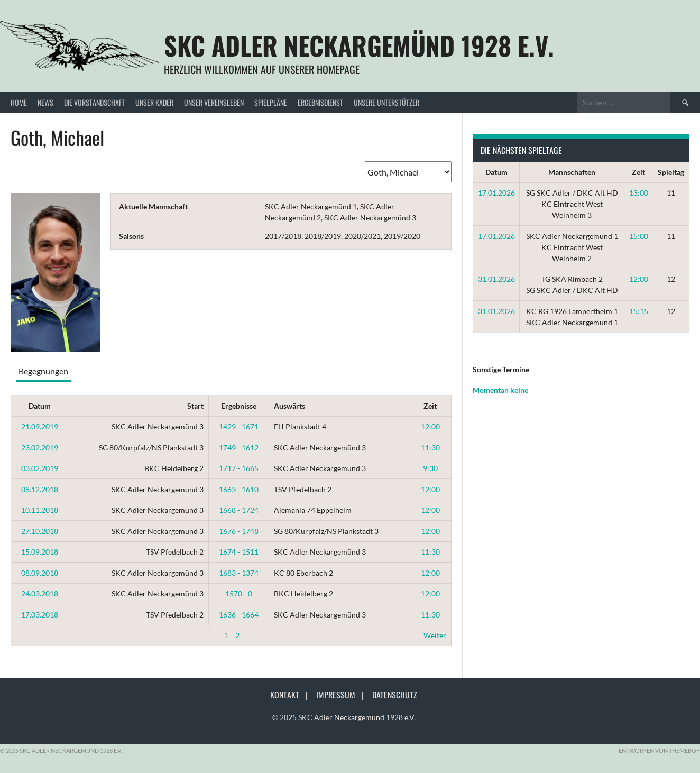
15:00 (639, 236)
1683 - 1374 (239, 573)
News (45, 102)
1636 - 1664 (239, 615)
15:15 (639, 311)
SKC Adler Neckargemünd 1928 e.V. (359, 45)
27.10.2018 (40, 531)
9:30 (430, 468)
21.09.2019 (40, 426)
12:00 (430, 426)
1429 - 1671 (239, 426)
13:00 (639, 193)
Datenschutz (395, 695)
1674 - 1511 (239, 552)
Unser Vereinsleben (214, 102)
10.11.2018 (40, 510)
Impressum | (343, 695)
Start (195, 406)
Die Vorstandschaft (94, 102)
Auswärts (289, 406)
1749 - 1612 (239, 448)
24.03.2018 (40, 593)
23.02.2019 (40, 448)
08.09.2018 (40, 573)
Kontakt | (292, 695)
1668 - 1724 (239, 510)
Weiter (435, 635)
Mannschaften (572, 172)
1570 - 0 (239, 593)
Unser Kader (154, 102)
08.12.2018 (40, 489)
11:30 (430, 448)
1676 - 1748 (239, 531)
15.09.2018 (40, 552)
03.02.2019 (40, 468)
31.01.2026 (496, 279)
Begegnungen (43, 371)
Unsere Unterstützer (386, 102)
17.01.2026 (496, 193)
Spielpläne (271, 102)
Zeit (430, 406)
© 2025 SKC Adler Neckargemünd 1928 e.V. (344, 717)
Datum (40, 406)
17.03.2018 (40, 615)
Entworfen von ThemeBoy (659, 751)
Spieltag (671, 172)
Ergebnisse (239, 406)
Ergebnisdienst (320, 102)
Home (19, 102)
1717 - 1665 (239, 468)
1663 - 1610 (239, 489)
